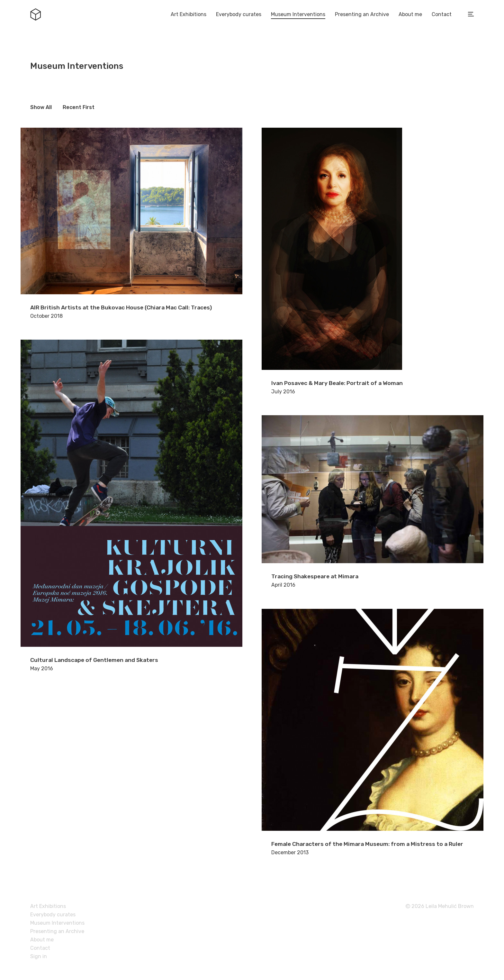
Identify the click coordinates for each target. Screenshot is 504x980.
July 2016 (373, 261)
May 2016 (131, 506)
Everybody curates (239, 14)
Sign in (39, 956)
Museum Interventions (298, 14)
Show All (41, 107)
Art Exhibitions (189, 14)
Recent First (79, 107)
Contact (442, 14)
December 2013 (373, 732)
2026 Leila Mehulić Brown (440, 906)
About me (410, 14)
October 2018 (131, 224)
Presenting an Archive (362, 14)
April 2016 (373, 502)
